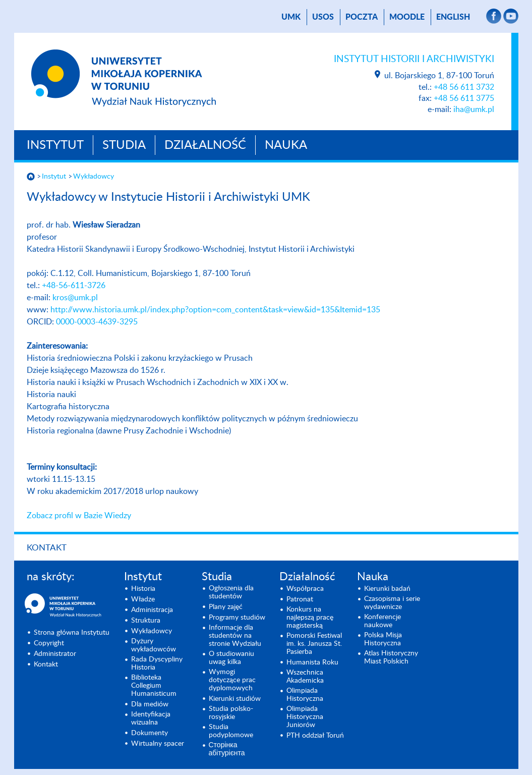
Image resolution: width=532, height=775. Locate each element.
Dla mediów (150, 704)
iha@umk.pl (474, 109)
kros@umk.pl (75, 298)
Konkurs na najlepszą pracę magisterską (310, 618)
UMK (291, 17)
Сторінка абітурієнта (227, 749)
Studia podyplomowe (231, 731)
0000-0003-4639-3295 (97, 322)
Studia (124, 145)
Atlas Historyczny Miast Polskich (391, 657)
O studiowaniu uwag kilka (231, 658)
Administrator (55, 654)
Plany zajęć (226, 607)
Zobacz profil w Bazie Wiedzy (79, 516)
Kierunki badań (387, 589)
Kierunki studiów (235, 699)
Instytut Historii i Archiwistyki (414, 59)
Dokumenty (150, 733)
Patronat (300, 599)
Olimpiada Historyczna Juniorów (305, 717)
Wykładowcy (94, 177)
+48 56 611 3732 (464, 87)
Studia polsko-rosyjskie (231, 713)
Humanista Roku (312, 662)
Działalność (205, 145)
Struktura (146, 621)
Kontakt (47, 548)
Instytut (55, 145)
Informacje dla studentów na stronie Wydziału (235, 636)
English (453, 17)
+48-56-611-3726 (74, 286)
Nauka (286, 145)
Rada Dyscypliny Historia (157, 663)
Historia (143, 589)
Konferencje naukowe (382, 621)
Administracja (152, 610)
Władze (143, 599)
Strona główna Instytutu (72, 633)
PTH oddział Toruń (315, 736)
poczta (362, 17)
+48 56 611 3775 (464, 98)
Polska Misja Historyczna (383, 639)
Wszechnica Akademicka (305, 677)
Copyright (49, 643)
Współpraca (305, 589)
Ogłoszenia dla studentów (231, 592)
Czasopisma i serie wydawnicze (392, 603)
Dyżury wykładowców (154, 645)
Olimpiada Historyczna (305, 695)
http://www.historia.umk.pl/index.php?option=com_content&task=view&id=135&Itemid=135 (215, 310)
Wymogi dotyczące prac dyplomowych (232, 680)
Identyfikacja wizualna (151, 718)
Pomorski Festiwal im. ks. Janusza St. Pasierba (314, 644)
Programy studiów (237, 618)
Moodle (407, 17)
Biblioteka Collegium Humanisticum (154, 686)
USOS (323, 17)
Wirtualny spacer (158, 744)
